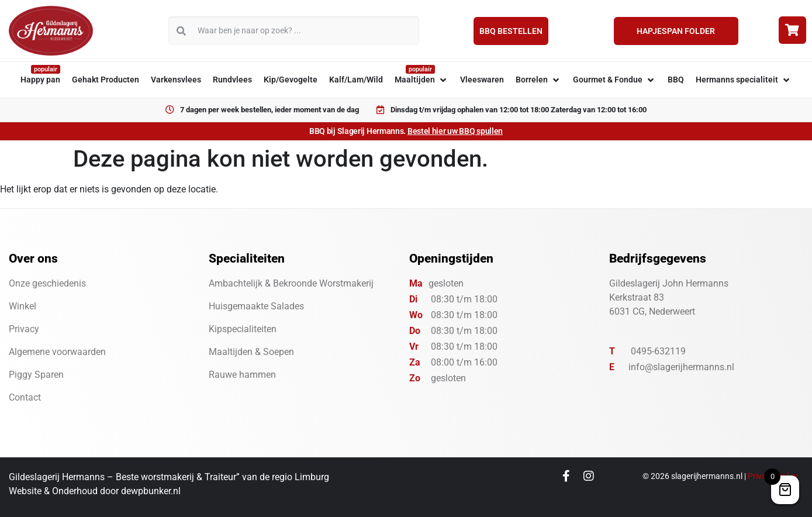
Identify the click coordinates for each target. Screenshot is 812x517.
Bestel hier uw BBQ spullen (455, 131)
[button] (421, 80)
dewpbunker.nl (151, 491)
